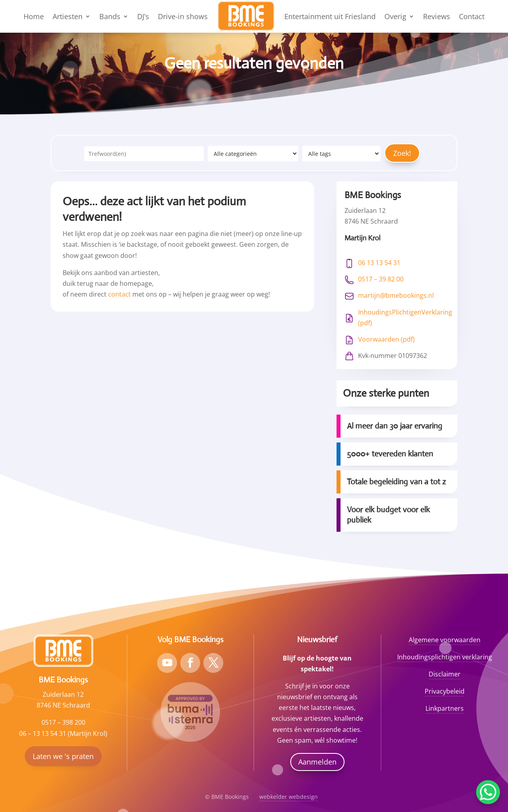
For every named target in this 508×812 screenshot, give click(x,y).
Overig (395, 16)
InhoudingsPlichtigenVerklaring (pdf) (405, 318)
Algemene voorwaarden (445, 640)
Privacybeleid (445, 691)
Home (34, 16)
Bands (110, 16)
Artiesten (68, 16)
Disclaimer (445, 674)
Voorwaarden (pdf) (386, 339)
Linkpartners (445, 708)
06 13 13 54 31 (379, 263)
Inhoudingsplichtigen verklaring (445, 657)
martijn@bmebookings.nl (396, 295)
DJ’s (143, 16)
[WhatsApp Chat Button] (488, 792)
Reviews (437, 16)
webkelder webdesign (288, 797)
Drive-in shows (183, 16)
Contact (472, 16)
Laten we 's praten (63, 756)
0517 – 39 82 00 (381, 279)
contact (119, 294)
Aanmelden (317, 762)
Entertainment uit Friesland (330, 16)
